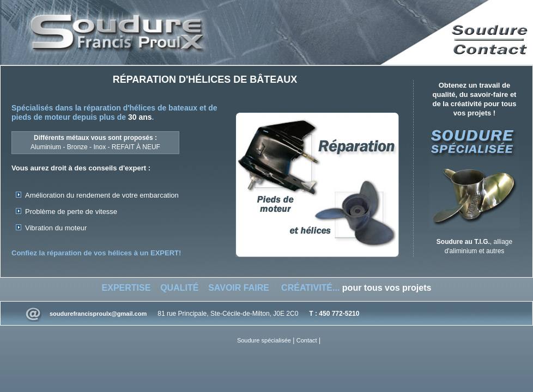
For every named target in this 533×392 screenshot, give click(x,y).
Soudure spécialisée (264, 340)
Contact (307, 340)
